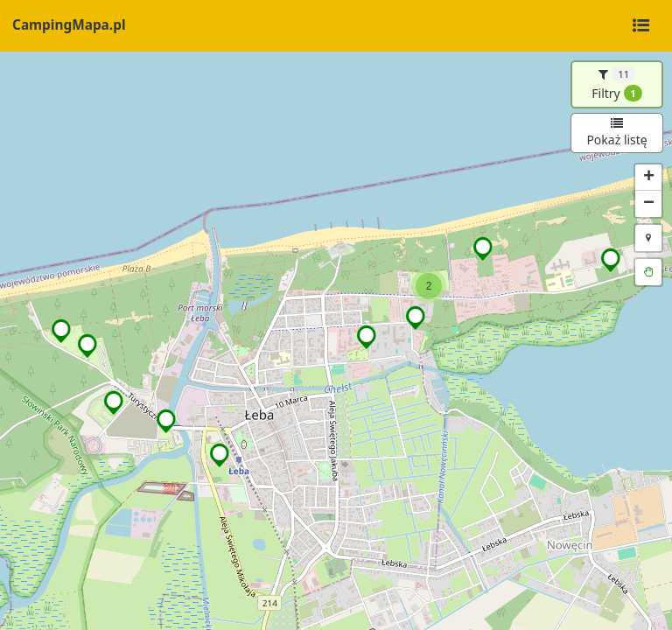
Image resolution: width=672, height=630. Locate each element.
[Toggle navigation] (640, 26)
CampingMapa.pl (69, 25)
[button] (611, 260)
